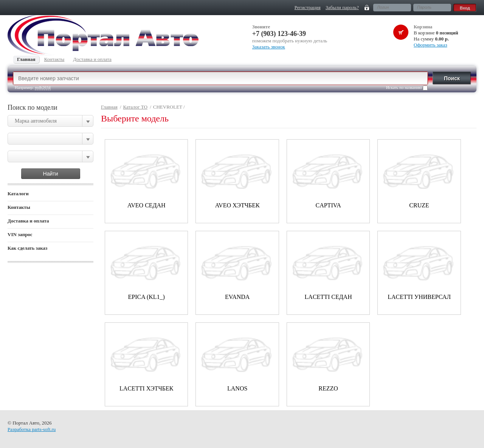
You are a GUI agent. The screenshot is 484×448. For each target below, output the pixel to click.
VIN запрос (20, 234)
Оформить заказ (430, 45)
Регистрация (308, 7)
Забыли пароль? (342, 7)
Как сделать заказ (27, 248)
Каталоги (18, 194)
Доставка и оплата (28, 221)
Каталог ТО (135, 107)
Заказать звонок (269, 47)
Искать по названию (407, 88)
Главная (109, 107)
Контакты (19, 207)
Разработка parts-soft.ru (32, 429)
